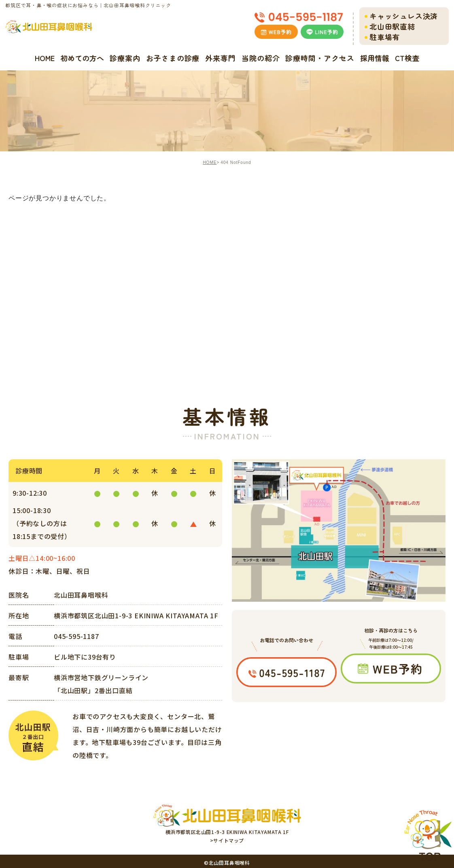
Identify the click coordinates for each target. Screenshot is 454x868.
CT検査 (407, 58)
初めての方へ (82, 58)
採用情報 (375, 58)
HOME (45, 58)
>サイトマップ (227, 840)
